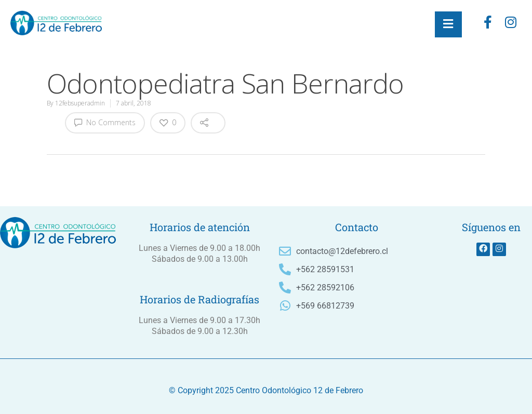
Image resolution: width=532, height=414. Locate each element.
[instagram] (511, 24)
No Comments (105, 122)
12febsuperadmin (80, 103)
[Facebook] (488, 24)
